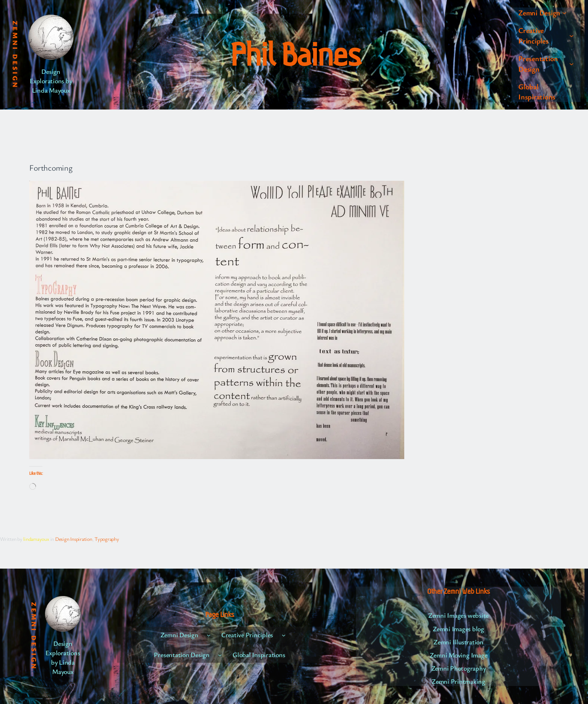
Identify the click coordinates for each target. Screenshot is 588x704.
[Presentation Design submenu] (571, 64)
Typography (107, 539)
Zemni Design (15, 55)
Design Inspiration (74, 539)
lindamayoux (36, 539)
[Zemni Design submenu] (564, 13)
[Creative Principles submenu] (571, 36)
